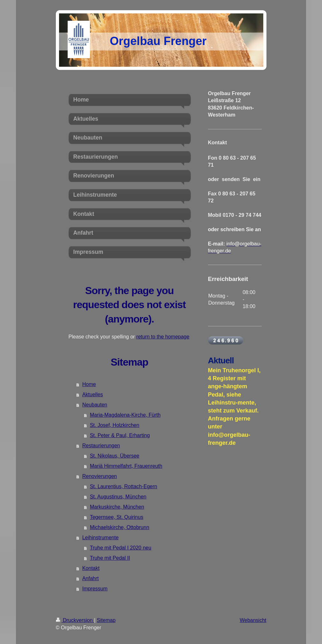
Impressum (95, 589)
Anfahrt (91, 578)
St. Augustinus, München (118, 497)
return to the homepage (163, 337)
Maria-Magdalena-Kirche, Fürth (125, 415)
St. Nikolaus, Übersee (115, 456)
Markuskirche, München (117, 507)
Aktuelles (93, 394)
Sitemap (106, 620)
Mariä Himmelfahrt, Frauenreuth (126, 466)
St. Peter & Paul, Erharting (120, 435)
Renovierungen (100, 476)
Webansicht (253, 620)
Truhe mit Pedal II (110, 558)
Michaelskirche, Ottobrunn (120, 527)
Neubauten (95, 405)
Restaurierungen (101, 446)
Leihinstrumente (101, 538)
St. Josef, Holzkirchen (115, 425)
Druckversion (75, 620)
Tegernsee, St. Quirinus (117, 517)
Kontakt (91, 568)
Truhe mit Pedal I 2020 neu (121, 548)
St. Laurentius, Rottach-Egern (124, 486)
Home (89, 384)
